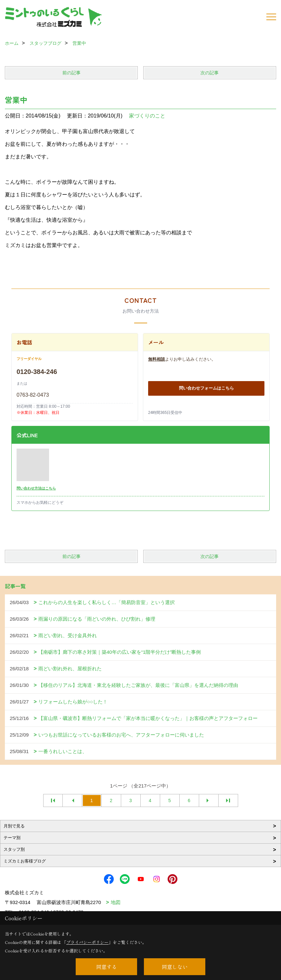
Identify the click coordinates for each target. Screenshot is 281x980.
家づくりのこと (147, 116)
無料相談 (157, 359)
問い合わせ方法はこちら (36, 488)
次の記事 (210, 73)
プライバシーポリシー (87, 942)
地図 (116, 902)
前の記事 (71, 73)
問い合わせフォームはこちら (206, 388)
